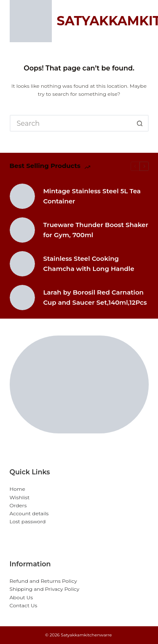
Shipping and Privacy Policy (45, 589)
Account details (29, 513)
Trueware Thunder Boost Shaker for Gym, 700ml (96, 230)
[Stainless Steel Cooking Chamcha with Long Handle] (22, 264)
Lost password (28, 521)
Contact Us (24, 605)
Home (17, 489)
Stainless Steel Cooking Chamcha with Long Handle (89, 264)
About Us (21, 597)
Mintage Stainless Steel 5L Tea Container (92, 196)
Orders (18, 505)
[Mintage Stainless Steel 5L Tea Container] (22, 196)
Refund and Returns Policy (43, 581)
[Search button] (140, 123)
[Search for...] (71, 123)
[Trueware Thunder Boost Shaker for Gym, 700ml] (22, 230)
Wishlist (20, 497)
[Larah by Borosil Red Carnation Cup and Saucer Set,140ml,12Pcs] (22, 298)
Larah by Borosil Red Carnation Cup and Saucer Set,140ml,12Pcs (95, 297)
